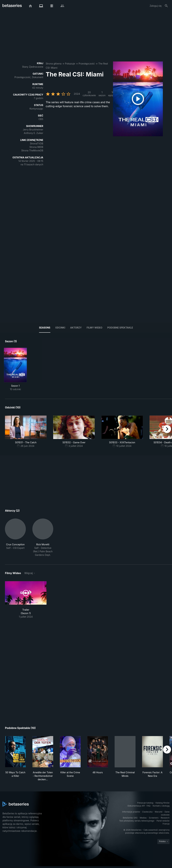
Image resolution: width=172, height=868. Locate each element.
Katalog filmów (163, 803)
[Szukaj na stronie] (166, 6)
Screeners (154, 818)
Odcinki (60, 328)
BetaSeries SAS (130, 818)
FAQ (148, 806)
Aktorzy (76, 328)
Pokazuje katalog (145, 803)
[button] (15, 538)
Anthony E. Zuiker (33, 133)
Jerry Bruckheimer (33, 130)
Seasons (45, 328)
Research (165, 818)
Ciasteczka (147, 812)
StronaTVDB (37, 143)
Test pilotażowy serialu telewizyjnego (137, 821)
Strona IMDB (36, 147)
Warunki (159, 812)
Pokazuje (70, 64)
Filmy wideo (94, 328)
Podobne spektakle (120, 328)
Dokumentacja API (136, 806)
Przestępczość (87, 64)
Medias (143, 818)
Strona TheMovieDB (32, 150)
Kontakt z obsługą (161, 806)
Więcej (29, 573)
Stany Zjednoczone (33, 67)
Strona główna (54, 64)
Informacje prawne (131, 812)
